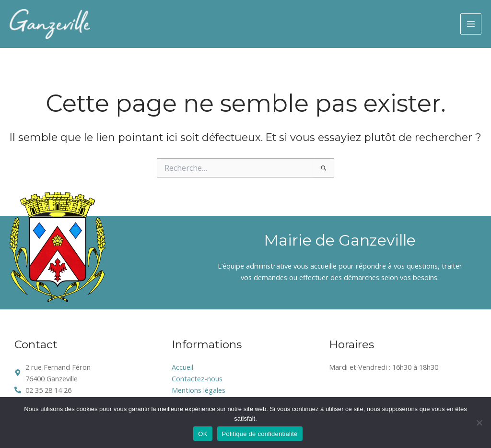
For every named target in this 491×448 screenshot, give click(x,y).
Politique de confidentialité (260, 434)
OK (203, 434)
